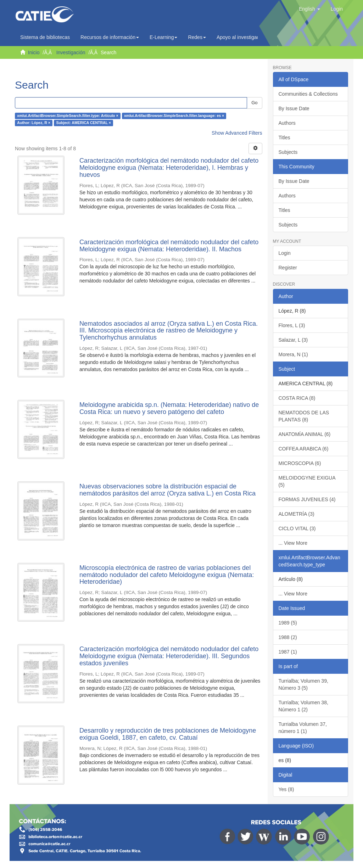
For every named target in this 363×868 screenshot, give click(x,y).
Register (288, 268)
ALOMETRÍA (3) (297, 514)
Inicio (34, 52)
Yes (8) (286, 789)
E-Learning (164, 37)
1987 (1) (288, 652)
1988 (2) (288, 637)
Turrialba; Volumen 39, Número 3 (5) (303, 684)
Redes (197, 37)
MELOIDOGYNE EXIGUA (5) (307, 481)
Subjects (288, 152)
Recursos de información (110, 37)
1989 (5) (288, 623)
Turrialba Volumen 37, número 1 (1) (303, 728)
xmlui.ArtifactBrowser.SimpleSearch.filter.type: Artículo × (68, 116)
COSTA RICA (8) (297, 398)
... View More (293, 543)
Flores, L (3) (292, 325)
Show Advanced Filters (237, 133)
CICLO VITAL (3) (297, 528)
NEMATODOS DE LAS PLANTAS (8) (304, 416)
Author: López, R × (34, 123)
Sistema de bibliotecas (45, 37)
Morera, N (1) (293, 354)
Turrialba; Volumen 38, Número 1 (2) (303, 706)
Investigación (71, 52)
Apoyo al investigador (242, 37)
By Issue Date (294, 108)
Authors (287, 123)
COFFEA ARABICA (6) (304, 449)
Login (285, 253)
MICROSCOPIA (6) (300, 463)
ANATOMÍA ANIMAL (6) (305, 434)
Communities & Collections (308, 94)
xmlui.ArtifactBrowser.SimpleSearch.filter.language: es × (174, 116)
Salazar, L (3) (293, 340)
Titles (284, 138)
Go (254, 103)
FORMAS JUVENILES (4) (307, 499)
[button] (309, 9)
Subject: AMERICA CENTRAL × (83, 123)
